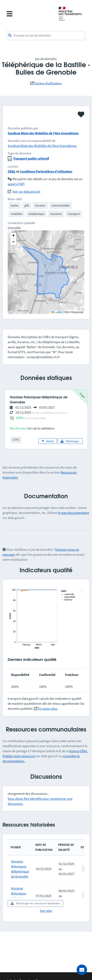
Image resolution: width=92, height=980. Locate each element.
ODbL (12, 171)
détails (48, 441)
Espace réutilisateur (48, 83)
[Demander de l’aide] (82, 970)
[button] (13, 236)
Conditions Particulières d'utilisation (46, 171)
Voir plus (46, 911)
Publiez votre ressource (19, 756)
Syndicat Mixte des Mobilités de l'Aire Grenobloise (43, 133)
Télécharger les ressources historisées (35, 903)
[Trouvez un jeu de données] (46, 36)
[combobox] (46, 36)
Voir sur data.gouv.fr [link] (26, 191)
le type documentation (74, 513)
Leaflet (57, 312)
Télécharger (70, 441)
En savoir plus (48, 709)
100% (20, 418)
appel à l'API (16, 184)
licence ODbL (78, 751)
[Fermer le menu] (30, 14)
